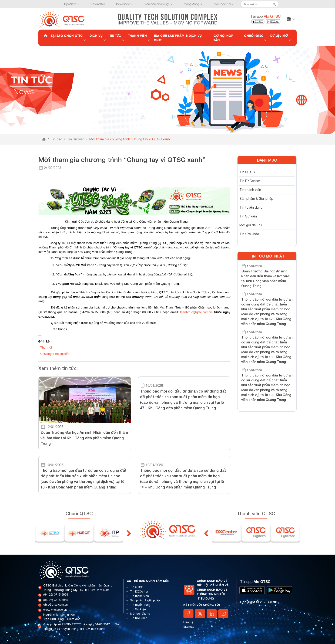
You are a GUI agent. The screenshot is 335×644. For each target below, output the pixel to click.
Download (123, 4)
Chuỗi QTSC (254, 35)
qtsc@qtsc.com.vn (55, 605)
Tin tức (115, 35)
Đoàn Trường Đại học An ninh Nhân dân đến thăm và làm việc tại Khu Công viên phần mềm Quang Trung (265, 278)
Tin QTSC (247, 172)
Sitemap (189, 627)
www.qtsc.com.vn (55, 610)
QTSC (273, 602)
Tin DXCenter (250, 181)
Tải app (265, 16)
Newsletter (98, 4)
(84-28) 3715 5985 (56, 600)
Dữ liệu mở (279, 35)
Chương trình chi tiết (54, 354)
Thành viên (137, 35)
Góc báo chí (222, 4)
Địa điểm (70, 4)
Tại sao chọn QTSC (67, 35)
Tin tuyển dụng (251, 207)
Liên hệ (188, 622)
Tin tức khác (249, 234)
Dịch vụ (96, 35)
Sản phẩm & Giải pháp (256, 199)
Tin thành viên (250, 190)
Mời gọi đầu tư (251, 225)
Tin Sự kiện (76, 139)
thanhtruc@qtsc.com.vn (196, 312)
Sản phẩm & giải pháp (145, 600)
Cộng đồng (192, 4)
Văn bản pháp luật (157, 4)
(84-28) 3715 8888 (56, 595)
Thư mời (46, 347)
